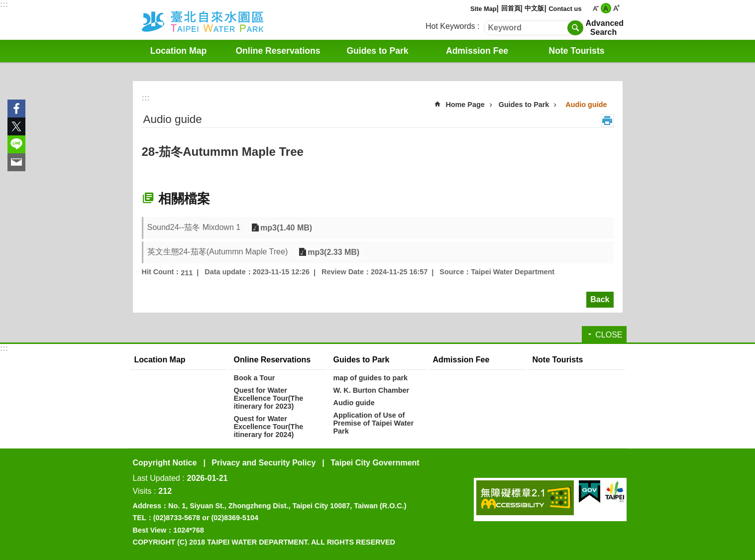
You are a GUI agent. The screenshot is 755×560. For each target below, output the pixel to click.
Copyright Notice (165, 463)
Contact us (565, 9)
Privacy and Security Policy (264, 463)
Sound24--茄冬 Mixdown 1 (194, 227)
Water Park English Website (216, 20)
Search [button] (575, 28)
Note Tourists (576, 51)
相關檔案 (184, 199)
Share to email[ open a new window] (16, 162)
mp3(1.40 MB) (285, 228)
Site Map (484, 9)
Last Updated (157, 478)
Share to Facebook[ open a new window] (16, 109)
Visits (142, 491)
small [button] (595, 8)
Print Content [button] (607, 120)
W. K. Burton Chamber (372, 390)
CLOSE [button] (609, 335)
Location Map (178, 51)
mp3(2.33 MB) (332, 252)
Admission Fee (477, 51)
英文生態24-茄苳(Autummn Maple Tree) (218, 252)
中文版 (534, 8)
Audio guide (586, 105)
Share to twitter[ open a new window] (16, 126)
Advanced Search (604, 28)
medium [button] (606, 8)
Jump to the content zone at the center (5, 5)
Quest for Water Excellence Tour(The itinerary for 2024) (269, 427)
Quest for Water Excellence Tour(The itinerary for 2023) (269, 398)
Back (600, 299)
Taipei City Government (375, 463)
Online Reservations (278, 51)
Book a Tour (255, 378)
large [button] (616, 8)
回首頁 (511, 8)
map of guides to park (371, 378)
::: (4, 4)
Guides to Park (377, 51)
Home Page (465, 105)
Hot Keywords (450, 26)
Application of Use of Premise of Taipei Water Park (374, 423)
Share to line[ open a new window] (16, 144)
